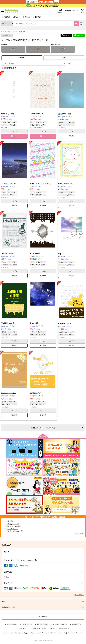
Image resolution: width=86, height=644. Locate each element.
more (81, 634)
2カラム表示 (79, 64)
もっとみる (79, 534)
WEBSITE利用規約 (12, 625)
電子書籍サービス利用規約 (60, 625)
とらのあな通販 (6, 32)
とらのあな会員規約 (27, 625)
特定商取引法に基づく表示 (39, 629)
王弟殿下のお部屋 (7, 324)
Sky (60, 254)
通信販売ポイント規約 (42, 625)
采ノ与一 (11, 522)
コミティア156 (13, 525)
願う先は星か (35, 324)
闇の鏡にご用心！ (36, 394)
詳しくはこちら (79, 595)
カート (14, 137)
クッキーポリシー (23, 629)
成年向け (16, 18)
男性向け (27, 18)
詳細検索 (81, 24)
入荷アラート (7, 36)
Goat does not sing (8, 394)
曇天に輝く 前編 (65, 115)
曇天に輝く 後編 (7, 114)
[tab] (64, 58)
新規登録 (65, 11)
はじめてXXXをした (8, 184)
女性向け (38, 18)
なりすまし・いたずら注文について (60, 629)
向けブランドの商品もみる (43, 428)
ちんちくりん (13, 529)
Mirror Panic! (35, 254)
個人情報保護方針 (76, 625)
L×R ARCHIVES (7, 254)
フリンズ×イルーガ (15, 532)
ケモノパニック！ (65, 324)
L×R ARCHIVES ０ (37, 114)
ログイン (74, 11)
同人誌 (15, 32)
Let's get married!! (65, 185)
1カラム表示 (83, 64)
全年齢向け (6, 18)
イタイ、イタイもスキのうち (40, 184)
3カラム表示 (74, 64)
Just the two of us (14, 527)
